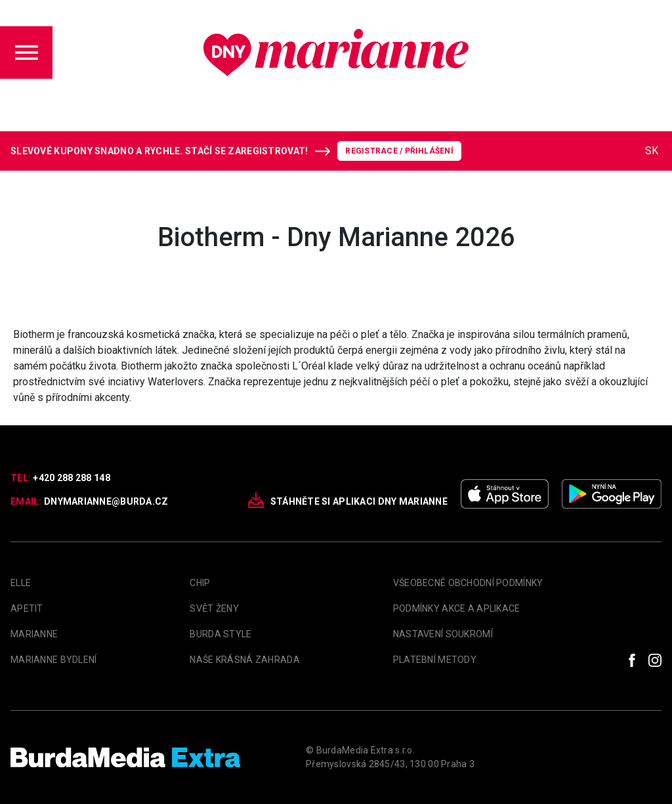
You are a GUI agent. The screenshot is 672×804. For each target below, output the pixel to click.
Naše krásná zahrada (244, 660)
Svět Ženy (214, 608)
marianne (34, 634)
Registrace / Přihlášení (399, 151)
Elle (21, 583)
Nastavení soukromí (443, 634)
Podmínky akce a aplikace (457, 608)
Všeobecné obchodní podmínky (468, 583)
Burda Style (220, 634)
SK (652, 151)
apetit (27, 608)
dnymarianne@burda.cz (106, 501)
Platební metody (435, 660)
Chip (200, 583)
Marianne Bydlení (53, 660)
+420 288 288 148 (71, 478)
